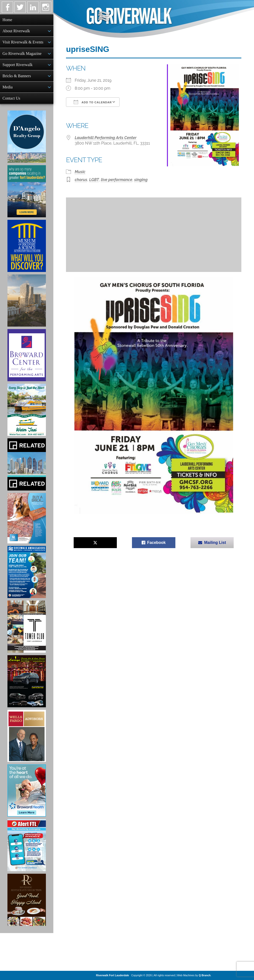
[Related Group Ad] (27, 464)
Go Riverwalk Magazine (22, 54)
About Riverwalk (16, 31)
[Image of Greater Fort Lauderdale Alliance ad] (27, 191)
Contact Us (11, 98)
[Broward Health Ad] (27, 791)
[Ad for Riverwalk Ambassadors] (27, 572)
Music (80, 172)
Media (8, 87)
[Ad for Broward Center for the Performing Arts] (27, 355)
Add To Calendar (93, 102)
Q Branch (205, 975)
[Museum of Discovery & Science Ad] (27, 246)
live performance (117, 180)
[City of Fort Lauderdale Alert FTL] (27, 845)
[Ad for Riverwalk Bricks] (27, 518)
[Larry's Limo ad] (27, 681)
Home (7, 20)
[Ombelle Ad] (27, 301)
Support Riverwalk (17, 65)
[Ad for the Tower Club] (27, 627)
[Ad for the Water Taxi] (27, 410)
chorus (81, 180)
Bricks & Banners (17, 76)
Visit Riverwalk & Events (23, 42)
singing (141, 180)
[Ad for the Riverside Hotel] (27, 900)
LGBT (94, 180)
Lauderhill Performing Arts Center (106, 138)
